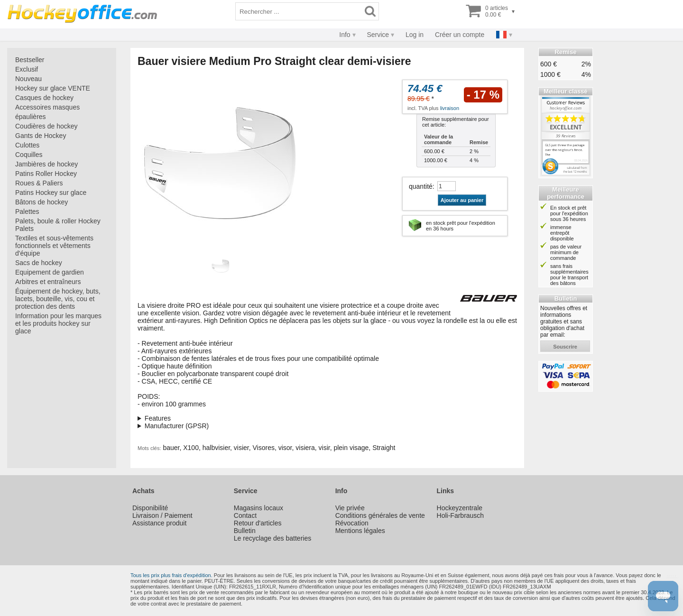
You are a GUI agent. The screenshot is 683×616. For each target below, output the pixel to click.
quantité (421, 186)
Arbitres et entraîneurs (48, 282)
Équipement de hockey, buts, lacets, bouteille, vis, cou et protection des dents (58, 299)
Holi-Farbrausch (461, 515)
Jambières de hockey (46, 164)
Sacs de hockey (39, 263)
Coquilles (29, 155)
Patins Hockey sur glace (51, 193)
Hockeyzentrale (460, 508)
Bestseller (30, 60)
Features (158, 418)
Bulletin (245, 531)
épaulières (31, 117)
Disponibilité (150, 508)
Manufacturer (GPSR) (177, 426)
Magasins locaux (258, 508)
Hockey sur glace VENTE (53, 88)
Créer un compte (460, 35)
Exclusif (27, 69)
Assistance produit (159, 523)
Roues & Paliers (39, 183)
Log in (415, 35)
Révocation (352, 523)
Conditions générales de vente (380, 515)
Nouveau (28, 79)
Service (378, 35)
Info (345, 35)
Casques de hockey (44, 98)
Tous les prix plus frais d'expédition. (171, 575)
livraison (450, 108)
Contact (245, 515)
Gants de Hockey (41, 136)
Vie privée (350, 508)
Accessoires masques (47, 107)
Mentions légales (360, 531)
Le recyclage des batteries (272, 538)
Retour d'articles (258, 523)
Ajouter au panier (462, 200)
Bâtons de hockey (42, 202)
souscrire (565, 347)
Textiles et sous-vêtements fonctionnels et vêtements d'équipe (54, 246)
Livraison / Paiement (162, 515)
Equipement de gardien (50, 272)
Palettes (27, 211)
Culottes (27, 145)
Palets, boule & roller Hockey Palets (58, 225)
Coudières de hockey (46, 126)
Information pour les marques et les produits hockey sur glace (58, 323)
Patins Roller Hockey (46, 174)
